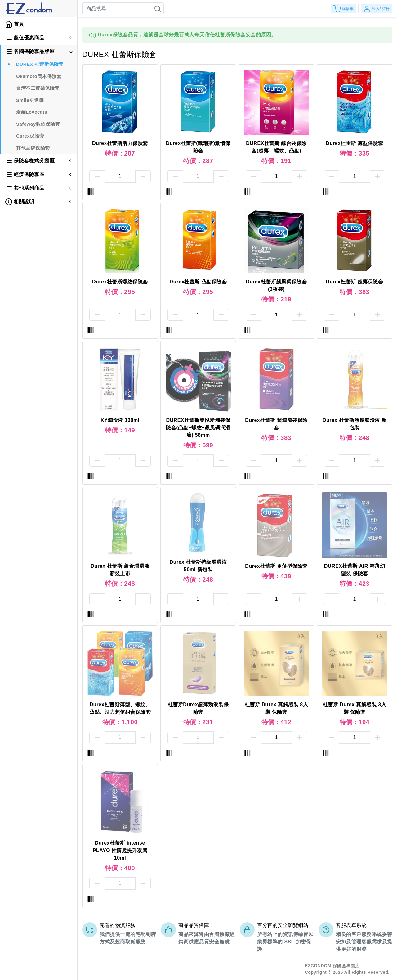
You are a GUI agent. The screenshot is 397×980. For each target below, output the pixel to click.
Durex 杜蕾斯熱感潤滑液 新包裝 (355, 424)
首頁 (14, 24)
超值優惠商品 (25, 38)
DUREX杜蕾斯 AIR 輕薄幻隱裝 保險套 (355, 570)
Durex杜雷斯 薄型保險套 (355, 143)
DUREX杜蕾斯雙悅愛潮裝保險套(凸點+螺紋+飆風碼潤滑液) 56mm (198, 428)
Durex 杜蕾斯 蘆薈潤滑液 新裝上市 (120, 570)
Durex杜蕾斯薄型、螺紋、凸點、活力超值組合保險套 (120, 708)
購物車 (344, 9)
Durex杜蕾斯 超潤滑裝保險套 (276, 424)
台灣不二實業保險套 (38, 88)
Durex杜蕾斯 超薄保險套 (355, 282)
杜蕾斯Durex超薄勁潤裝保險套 (198, 708)
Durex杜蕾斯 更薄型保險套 (276, 566)
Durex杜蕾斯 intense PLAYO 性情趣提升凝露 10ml (120, 850)
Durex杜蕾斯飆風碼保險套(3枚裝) (276, 285)
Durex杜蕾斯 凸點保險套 (198, 282)
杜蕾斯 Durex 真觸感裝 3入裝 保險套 (355, 708)
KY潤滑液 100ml (120, 420)
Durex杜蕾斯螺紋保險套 (120, 282)
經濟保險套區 (25, 174)
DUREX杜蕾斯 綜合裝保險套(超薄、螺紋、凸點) (276, 147)
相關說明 (20, 202)
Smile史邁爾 (30, 100)
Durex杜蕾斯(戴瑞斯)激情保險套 (198, 147)
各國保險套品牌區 (30, 52)
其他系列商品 (25, 188)
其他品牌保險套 (33, 148)
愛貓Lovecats (32, 112)
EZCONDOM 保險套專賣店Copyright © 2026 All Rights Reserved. (347, 969)
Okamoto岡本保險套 (39, 76)
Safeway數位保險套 (38, 124)
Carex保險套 (30, 136)
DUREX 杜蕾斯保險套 (40, 64)
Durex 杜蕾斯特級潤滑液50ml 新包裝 (198, 566)
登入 (377, 9)
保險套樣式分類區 (30, 161)
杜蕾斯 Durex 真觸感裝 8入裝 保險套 (276, 708)
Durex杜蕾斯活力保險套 (120, 143)
